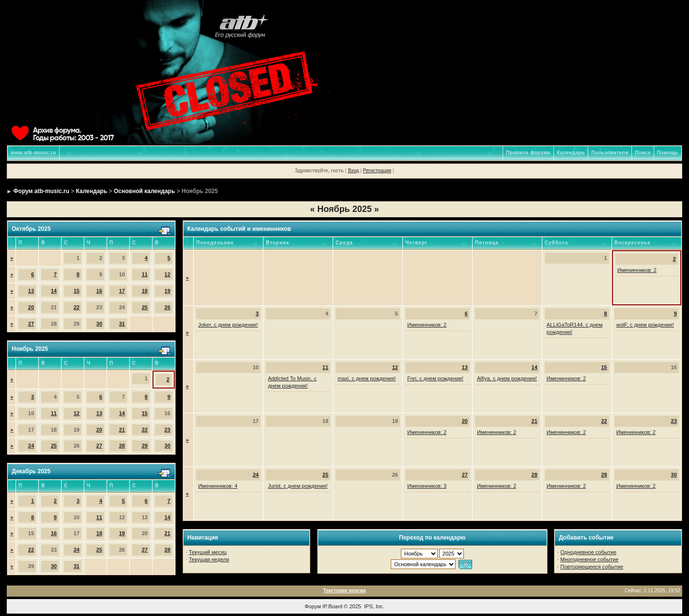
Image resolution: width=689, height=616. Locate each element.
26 (168, 307)
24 (31, 446)
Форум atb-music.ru (41, 191)
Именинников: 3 (427, 486)
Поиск (643, 153)
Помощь (668, 153)
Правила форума (528, 153)
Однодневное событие (588, 552)
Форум (313, 606)
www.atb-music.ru (33, 153)
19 (168, 291)
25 (145, 307)
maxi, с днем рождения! (367, 378)
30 (99, 324)
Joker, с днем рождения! (228, 325)
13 (31, 291)
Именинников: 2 (637, 270)
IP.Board (332, 606)
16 (99, 291)
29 (145, 446)
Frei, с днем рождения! (435, 378)
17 (122, 291)
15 (77, 291)
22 (77, 307)
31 (122, 324)
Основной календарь (144, 191)
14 (54, 291)
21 (122, 430)
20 (31, 307)
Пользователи (610, 153)
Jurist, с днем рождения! (298, 486)
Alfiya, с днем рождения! (507, 378)
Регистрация (377, 171)
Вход (354, 171)
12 (168, 274)
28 (122, 446)
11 (145, 274)
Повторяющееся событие (592, 567)
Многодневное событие (589, 559)
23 (168, 430)
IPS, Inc (374, 606)
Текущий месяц (208, 552)
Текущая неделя (209, 559)
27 (31, 324)
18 (145, 291)
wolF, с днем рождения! (645, 325)
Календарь (571, 153)
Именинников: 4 (218, 486)
